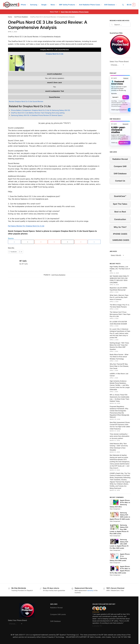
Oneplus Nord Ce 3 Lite (55, 54)
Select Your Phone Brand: (119, 62)
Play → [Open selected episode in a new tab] (126, 97)
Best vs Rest (120, 212)
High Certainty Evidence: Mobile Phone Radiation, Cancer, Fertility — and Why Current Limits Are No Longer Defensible (120, 385)
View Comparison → (116, 509)
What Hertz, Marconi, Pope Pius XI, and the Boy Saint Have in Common (119, 297)
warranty (90, 590)
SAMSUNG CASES (121, 240)
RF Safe (23, 261)
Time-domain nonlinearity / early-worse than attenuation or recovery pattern (120, 436)
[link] (120, 94)
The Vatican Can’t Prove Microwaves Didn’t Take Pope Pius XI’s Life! (120, 314)
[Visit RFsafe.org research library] (120, 133)
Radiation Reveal (120, 159)
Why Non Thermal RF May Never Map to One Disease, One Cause (119, 366)
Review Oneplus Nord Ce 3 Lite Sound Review (26, 101)
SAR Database (120, 174)
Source (11, 238)
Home (10, 17)
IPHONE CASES (120, 234)
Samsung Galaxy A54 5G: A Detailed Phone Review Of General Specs (37, 115)
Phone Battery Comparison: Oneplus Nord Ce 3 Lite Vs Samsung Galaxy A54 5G (41, 110)
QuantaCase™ (120, 196)
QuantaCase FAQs (116, 33)
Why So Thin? (120, 227)
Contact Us (120, 181)
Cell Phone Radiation (21, 17)
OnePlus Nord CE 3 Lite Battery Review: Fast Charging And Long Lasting (38, 113)
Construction (120, 219)
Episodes (114, 94)
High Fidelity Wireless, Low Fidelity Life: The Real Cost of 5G (120, 269)
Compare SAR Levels (58, 614)
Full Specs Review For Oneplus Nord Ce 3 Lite (26, 226)
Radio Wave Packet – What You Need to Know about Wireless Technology (119, 357)
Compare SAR (120, 166)
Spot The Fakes (120, 204)
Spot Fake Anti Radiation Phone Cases (75, 12)
